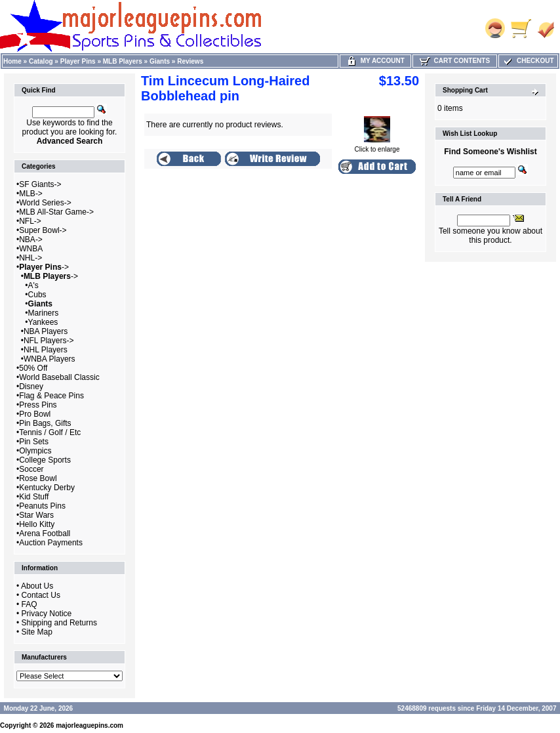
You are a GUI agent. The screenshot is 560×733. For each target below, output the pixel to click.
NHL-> (30, 258)
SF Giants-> (40, 184)
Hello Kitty (37, 524)
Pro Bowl (35, 414)
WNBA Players (50, 359)
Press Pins (38, 405)
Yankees (43, 322)
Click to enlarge (377, 146)
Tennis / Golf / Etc (50, 432)
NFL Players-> (49, 341)
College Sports (45, 460)
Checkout (528, 61)
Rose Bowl (38, 478)
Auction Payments (51, 543)
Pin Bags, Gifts (45, 423)
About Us (37, 586)
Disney (31, 387)
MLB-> (31, 194)
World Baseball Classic (59, 377)
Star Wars (36, 515)
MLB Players (123, 61)
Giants (160, 61)
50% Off (33, 368)
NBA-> (31, 240)
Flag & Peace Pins (51, 396)
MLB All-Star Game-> (56, 212)
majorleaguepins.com (90, 725)
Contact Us (41, 595)
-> (44, 267)
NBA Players (46, 331)
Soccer (31, 469)
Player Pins (78, 61)
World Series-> (45, 203)
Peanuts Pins (42, 506)
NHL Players (46, 350)
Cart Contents (455, 61)
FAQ (30, 604)
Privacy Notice (47, 614)
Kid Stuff (34, 497)
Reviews (190, 61)
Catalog (41, 61)
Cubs (37, 295)
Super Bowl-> (43, 230)
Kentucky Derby (47, 488)
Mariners (44, 313)
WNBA (31, 249)
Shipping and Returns (59, 623)
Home (12, 61)
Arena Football (45, 534)
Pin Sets (34, 442)
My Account (375, 61)
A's (33, 285)
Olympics (35, 451)
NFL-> (30, 221)
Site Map (37, 632)
